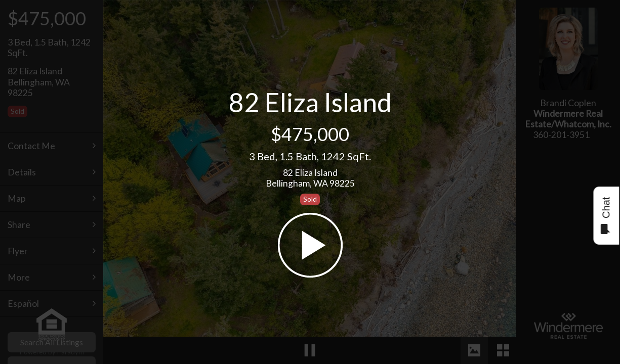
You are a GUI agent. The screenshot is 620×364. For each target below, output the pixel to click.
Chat (606, 216)
